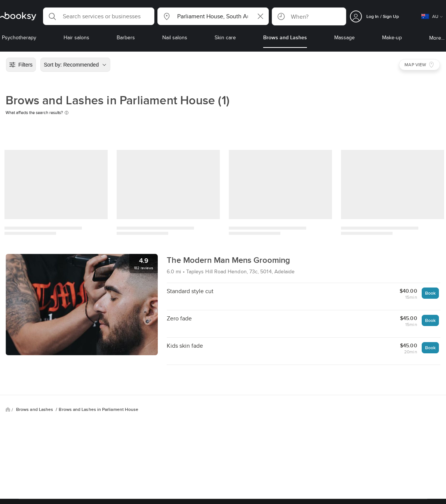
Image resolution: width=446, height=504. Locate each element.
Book (430, 293)
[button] (99, 16)
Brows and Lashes (35, 409)
